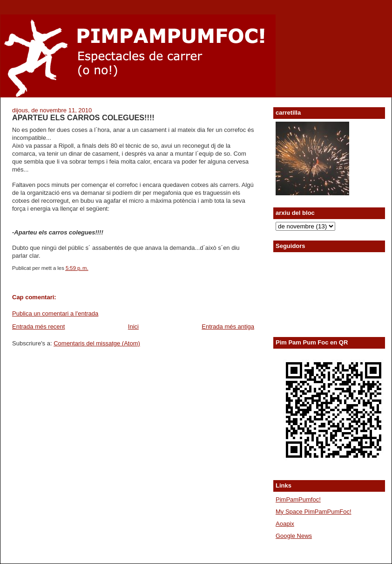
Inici (133, 327)
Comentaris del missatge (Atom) (97, 343)
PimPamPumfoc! (298, 499)
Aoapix (285, 524)
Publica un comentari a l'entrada (55, 313)
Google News (294, 536)
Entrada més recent (38, 327)
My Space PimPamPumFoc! (314, 512)
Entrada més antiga (228, 327)
